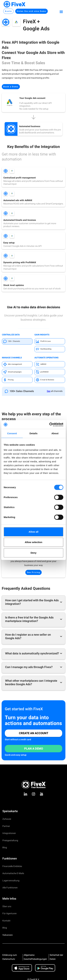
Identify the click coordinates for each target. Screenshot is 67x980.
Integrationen (9, 833)
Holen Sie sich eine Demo (31, 11)
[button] (61, 12)
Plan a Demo (34, 749)
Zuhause (7, 819)
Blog (5, 848)
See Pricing (33, 572)
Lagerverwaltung (11, 881)
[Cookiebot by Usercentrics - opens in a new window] (49, 425)
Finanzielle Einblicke (12, 866)
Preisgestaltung (10, 840)
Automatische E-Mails (13, 873)
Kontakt (6, 921)
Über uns (7, 906)
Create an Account (34, 733)
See (49, 391)
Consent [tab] (12, 433)
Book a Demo (11, 87)
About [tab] (55, 433)
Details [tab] (33, 433)
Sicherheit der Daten (56, 957)
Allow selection (33, 542)
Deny (34, 553)
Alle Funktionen (10, 888)
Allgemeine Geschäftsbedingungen (35, 957)
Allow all (34, 532)
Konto (8, 11)
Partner (6, 826)
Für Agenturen (10, 913)
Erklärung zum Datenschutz (10, 957)
